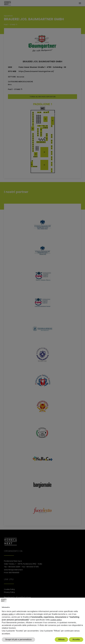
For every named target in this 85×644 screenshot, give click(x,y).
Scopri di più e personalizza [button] (18, 639)
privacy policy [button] (8, 614)
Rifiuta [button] (61, 639)
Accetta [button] (76, 639)
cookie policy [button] (56, 620)
